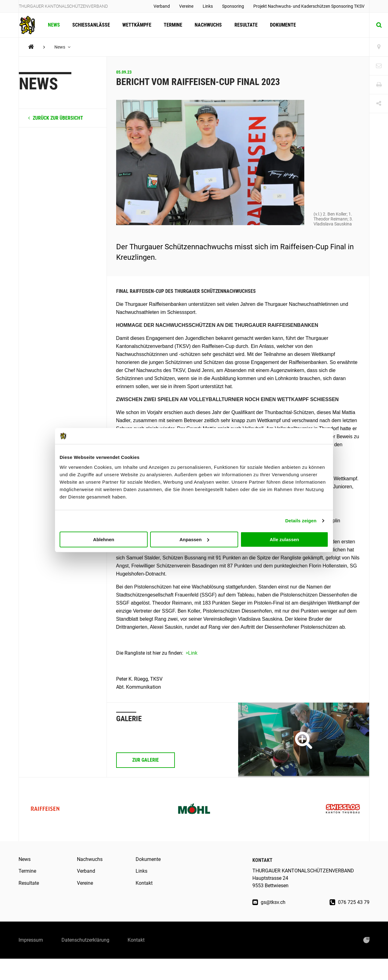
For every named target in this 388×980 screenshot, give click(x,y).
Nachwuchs (208, 25)
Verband (162, 6)
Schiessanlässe (91, 25)
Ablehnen (103, 539)
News (54, 25)
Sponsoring (233, 6)
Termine (173, 25)
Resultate (246, 25)
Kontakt (144, 883)
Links (208, 6)
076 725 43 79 (350, 902)
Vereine (186, 6)
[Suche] (379, 25)
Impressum (31, 940)
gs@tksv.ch (269, 902)
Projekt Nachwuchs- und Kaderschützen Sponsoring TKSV (309, 6)
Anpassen (194, 539)
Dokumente (283, 25)
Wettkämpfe (137, 25)
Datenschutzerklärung (85, 940)
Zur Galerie (145, 760)
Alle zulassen (284, 539)
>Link (192, 653)
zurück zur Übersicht (56, 118)
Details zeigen (301, 521)
